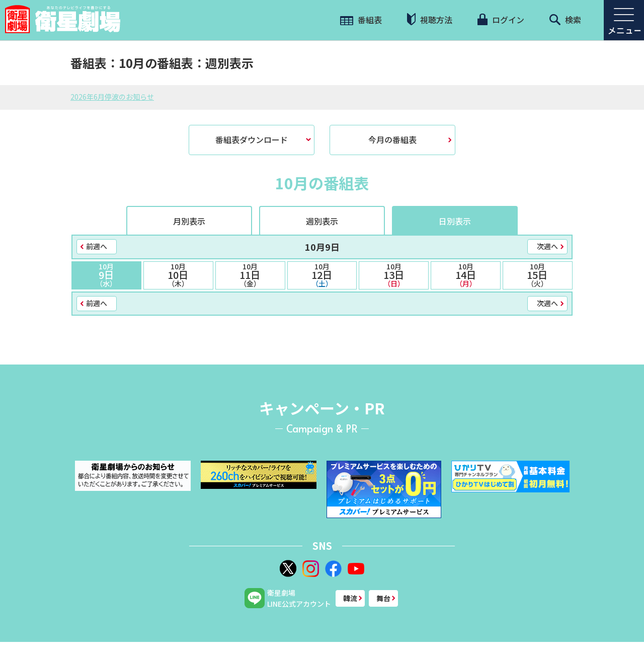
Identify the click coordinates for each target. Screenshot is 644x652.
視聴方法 (430, 19)
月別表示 (189, 221)
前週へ (97, 246)
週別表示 (322, 221)
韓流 (350, 598)
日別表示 (455, 221)
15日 (538, 275)
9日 (106, 275)
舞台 (383, 598)
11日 (250, 275)
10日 (178, 275)
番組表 (361, 20)
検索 (565, 20)
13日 (394, 275)
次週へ (547, 246)
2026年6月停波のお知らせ (112, 97)
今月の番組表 (392, 139)
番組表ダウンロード (252, 139)
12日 (322, 275)
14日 (466, 275)
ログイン (501, 20)
